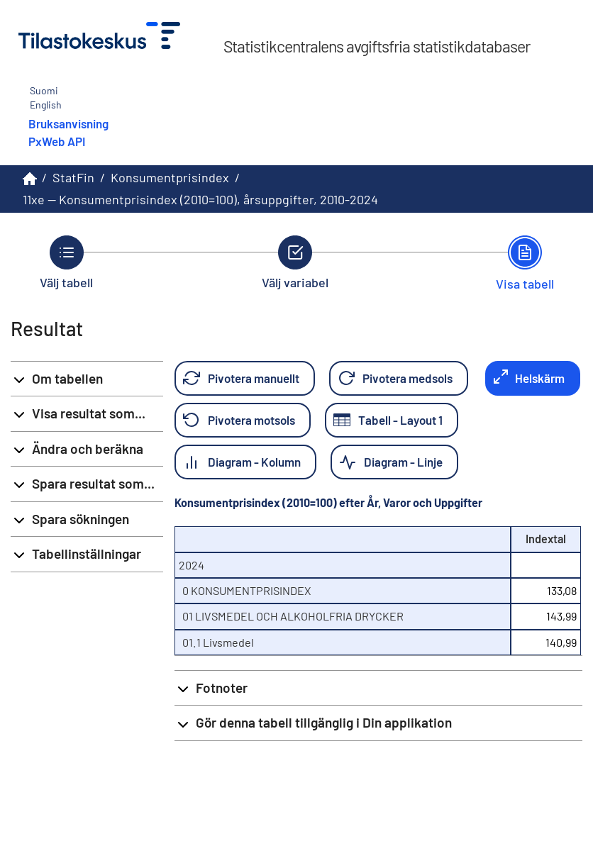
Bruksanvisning (68, 123)
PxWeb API (57, 141)
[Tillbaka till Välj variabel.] (295, 262)
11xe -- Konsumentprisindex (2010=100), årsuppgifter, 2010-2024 (200, 199)
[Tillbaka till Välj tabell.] (66, 262)
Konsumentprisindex (170, 177)
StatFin (73, 177)
